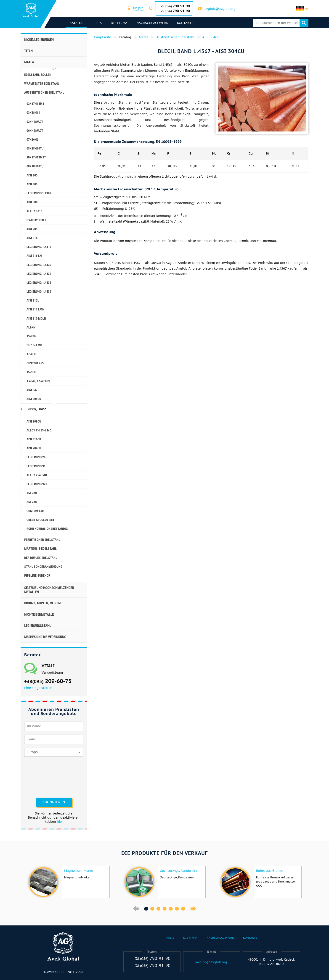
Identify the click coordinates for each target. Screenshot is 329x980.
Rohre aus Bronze (270, 871)
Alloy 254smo (37, 475)
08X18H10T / (35, 148)
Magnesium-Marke (79, 871)
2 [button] (152, 909)
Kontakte (185, 23)
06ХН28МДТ (35, 131)
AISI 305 (32, 175)
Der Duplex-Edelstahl (41, 558)
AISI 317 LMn (35, 309)
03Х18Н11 (33, 113)
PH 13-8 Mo (34, 345)
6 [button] (177, 909)
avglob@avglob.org (220, 9)
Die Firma (119, 23)
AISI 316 (32, 238)
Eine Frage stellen (38, 688)
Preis (97, 23)
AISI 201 (32, 229)
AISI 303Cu (34, 421)
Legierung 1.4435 (39, 283)
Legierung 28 (36, 457)
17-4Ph (31, 354)
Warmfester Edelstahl (42, 84)
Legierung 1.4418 (39, 247)
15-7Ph (31, 336)
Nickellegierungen (39, 40)
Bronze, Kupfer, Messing (43, 603)
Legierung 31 (36, 466)
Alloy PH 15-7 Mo (39, 430)
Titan (28, 51)
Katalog (77, 23)
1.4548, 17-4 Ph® (38, 381)
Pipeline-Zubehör (37, 575)
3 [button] (158, 909)
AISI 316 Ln (34, 256)
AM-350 (32, 493)
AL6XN (31, 327)
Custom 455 (35, 363)
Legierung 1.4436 (39, 292)
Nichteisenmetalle (39, 615)
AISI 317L (33, 300)
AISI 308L (33, 202)
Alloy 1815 (34, 211)
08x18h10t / (35, 166)
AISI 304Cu (34, 399)
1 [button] (146, 909)
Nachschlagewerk (152, 23)
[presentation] (43, 777)
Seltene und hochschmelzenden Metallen (49, 590)
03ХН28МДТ (35, 122)
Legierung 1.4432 (39, 274)
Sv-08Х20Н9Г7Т (37, 220)
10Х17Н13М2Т (36, 157)
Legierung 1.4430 (39, 265)
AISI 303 (32, 184)
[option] (69, 882)
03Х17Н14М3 (35, 104)
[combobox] (138, 9)
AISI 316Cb (34, 439)
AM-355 (32, 502)
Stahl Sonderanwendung (43, 567)
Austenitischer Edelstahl (44, 92)
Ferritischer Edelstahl (42, 540)
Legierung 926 (37, 484)
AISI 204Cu (34, 448)
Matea (29, 62)
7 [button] (183, 909)
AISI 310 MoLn (36, 318)
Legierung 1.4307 (39, 193)
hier (60, 822)
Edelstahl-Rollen (38, 75)
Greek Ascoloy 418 (40, 520)
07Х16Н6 (32, 139)
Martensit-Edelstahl (40, 549)
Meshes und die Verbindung (45, 637)
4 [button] (165, 909)
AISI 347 (32, 390)
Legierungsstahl (38, 626)
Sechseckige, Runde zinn (179, 871)
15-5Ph (31, 372)
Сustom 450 (35, 511)
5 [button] (171, 909)
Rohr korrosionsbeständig (47, 529)
